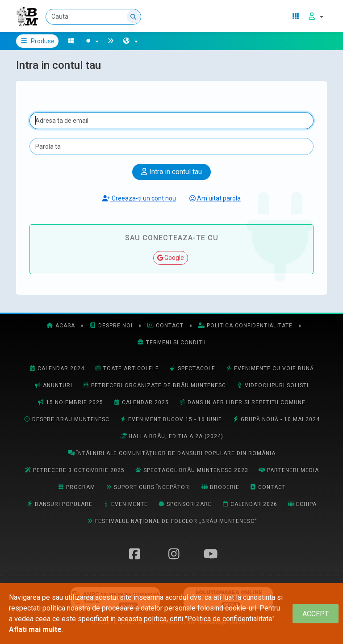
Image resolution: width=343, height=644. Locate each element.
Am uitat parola (215, 198)
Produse (37, 41)
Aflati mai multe (35, 629)
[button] (130, 41)
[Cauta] (93, 17)
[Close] (316, 614)
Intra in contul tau (171, 172)
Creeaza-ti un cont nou (139, 198)
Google (171, 258)
